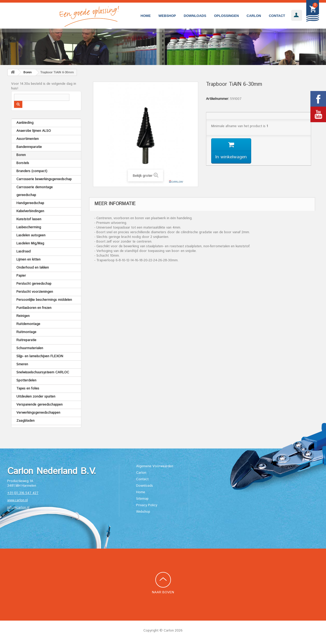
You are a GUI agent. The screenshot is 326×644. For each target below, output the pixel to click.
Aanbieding (25, 123)
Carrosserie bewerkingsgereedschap (44, 179)
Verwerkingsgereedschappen (38, 413)
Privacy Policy (147, 505)
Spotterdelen (26, 380)
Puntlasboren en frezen (34, 308)
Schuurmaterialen (30, 348)
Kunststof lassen (29, 219)
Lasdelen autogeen (31, 235)
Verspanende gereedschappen (39, 405)
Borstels (23, 163)
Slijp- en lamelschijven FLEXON (40, 356)
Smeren (22, 364)
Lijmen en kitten (28, 260)
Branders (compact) (32, 171)
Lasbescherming (29, 227)
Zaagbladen (25, 421)
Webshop (167, 16)
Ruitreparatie (26, 340)
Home (146, 16)
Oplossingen (226, 16)
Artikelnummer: (218, 99)
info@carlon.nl (18, 508)
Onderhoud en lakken (33, 268)
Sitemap (142, 499)
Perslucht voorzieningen (35, 292)
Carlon (254, 16)
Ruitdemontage (28, 324)
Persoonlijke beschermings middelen (44, 300)
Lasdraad (24, 252)
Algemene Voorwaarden (155, 466)
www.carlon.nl (18, 500)
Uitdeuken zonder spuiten (36, 397)
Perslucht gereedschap (34, 284)
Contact (277, 16)
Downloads (195, 16)
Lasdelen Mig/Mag (30, 243)
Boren (21, 155)
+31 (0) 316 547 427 (23, 493)
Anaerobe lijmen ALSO (34, 131)
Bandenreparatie (29, 147)
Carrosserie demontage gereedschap (35, 191)
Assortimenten (28, 139)
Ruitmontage (26, 332)
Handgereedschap (30, 203)
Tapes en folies (28, 389)
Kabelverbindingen (30, 211)
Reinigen (23, 316)
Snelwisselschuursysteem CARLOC (43, 372)
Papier (21, 276)
